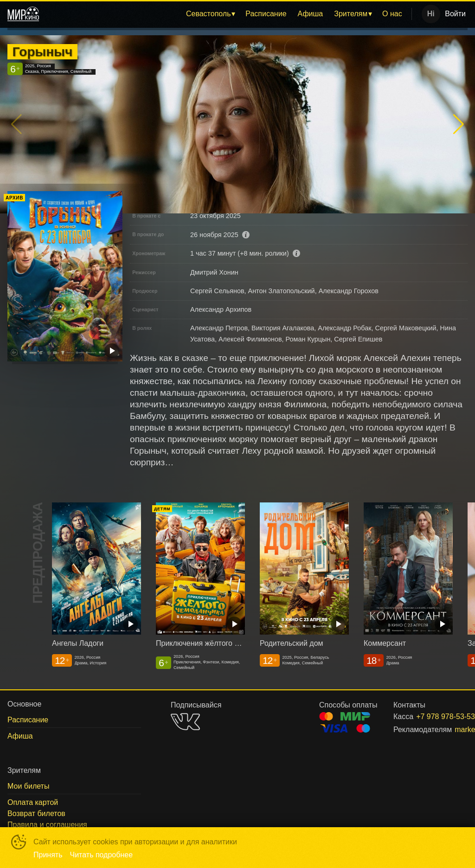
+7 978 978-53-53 (431, 717)
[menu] (227, 14)
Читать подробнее (102, 855)
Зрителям (351, 14)
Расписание (266, 14)
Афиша (311, 14)
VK (185, 722)
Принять (48, 855)
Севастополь (209, 14)
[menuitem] (210, 14)
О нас (392, 14)
